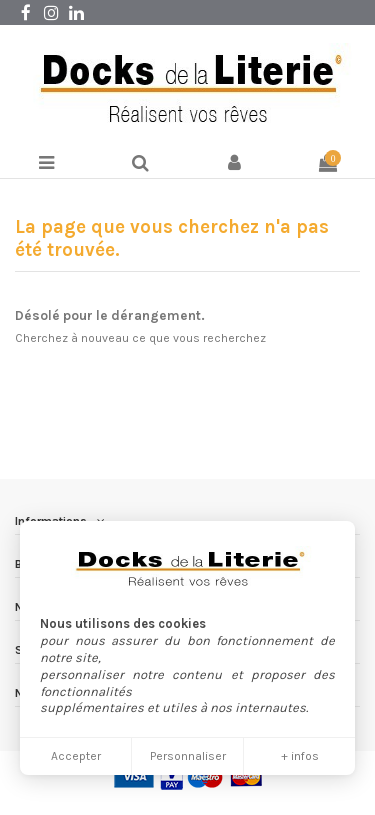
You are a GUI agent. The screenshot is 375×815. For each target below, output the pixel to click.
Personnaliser (188, 756)
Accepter (76, 756)
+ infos (300, 756)
